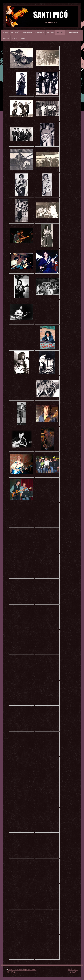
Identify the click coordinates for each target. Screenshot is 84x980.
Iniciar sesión (73, 970)
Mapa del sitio (31, 970)
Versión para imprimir (16, 970)
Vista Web (74, 972)
